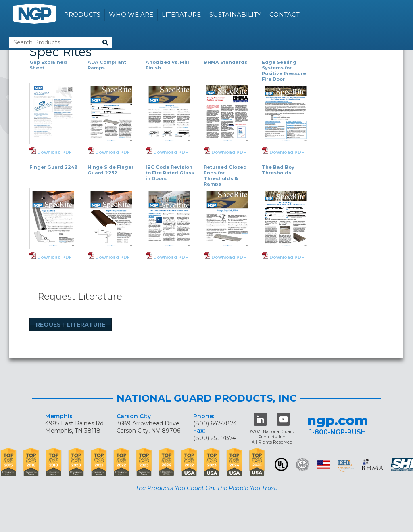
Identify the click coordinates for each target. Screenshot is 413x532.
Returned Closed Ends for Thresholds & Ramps (225, 176)
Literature (181, 14)
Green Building (302, 464)
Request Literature (71, 325)
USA (324, 464)
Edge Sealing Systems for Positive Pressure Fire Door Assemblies (284, 73)
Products (82, 14)
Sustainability (235, 14)
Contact (285, 14)
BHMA (372, 464)
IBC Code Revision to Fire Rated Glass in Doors (170, 173)
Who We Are (131, 14)
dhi (346, 466)
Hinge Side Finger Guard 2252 (111, 170)
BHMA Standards (225, 62)
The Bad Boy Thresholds (278, 170)
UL (281, 464)
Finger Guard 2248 (53, 167)
